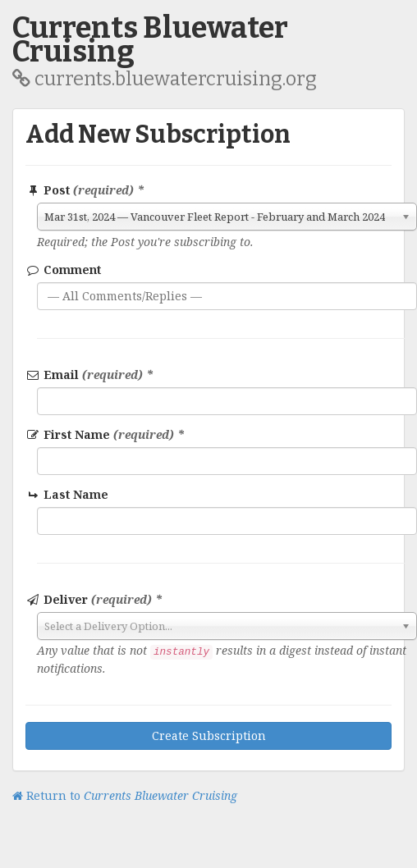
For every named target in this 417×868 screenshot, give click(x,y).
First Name (105, 434)
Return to (125, 795)
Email (89, 375)
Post (85, 190)
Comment (63, 270)
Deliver (94, 599)
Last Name (68, 494)
